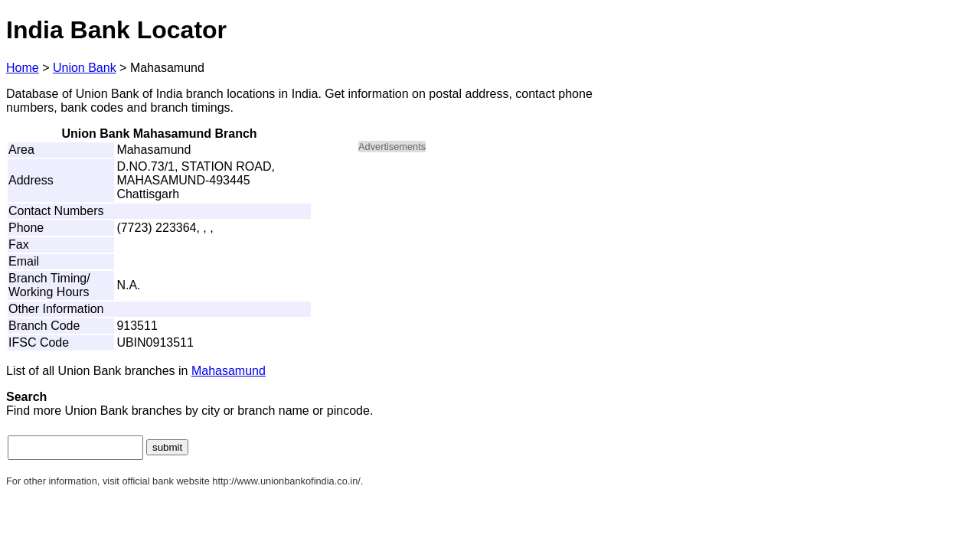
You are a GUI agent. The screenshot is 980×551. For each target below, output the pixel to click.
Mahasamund (229, 371)
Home (23, 68)
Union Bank (85, 68)
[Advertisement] (488, 272)
